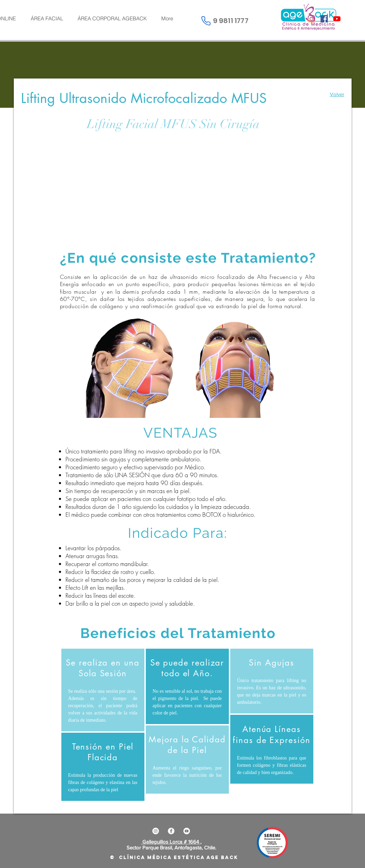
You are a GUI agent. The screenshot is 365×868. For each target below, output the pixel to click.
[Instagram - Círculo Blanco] (156, 831)
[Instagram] (311, 19)
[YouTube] (337, 19)
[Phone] (206, 21)
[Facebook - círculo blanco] (171, 831)
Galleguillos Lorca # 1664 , (171, 842)
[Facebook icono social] (324, 19)
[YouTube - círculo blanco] (187, 831)
